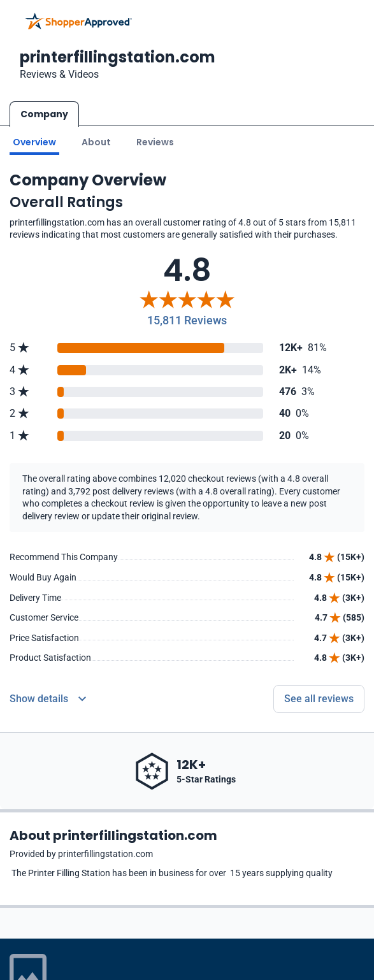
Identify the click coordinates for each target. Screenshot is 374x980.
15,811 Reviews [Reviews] (187, 320)
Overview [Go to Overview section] (34, 142)
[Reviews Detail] (48, 699)
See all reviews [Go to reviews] (319, 699)
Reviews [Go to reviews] (155, 142)
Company (44, 114)
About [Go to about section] (96, 142)
